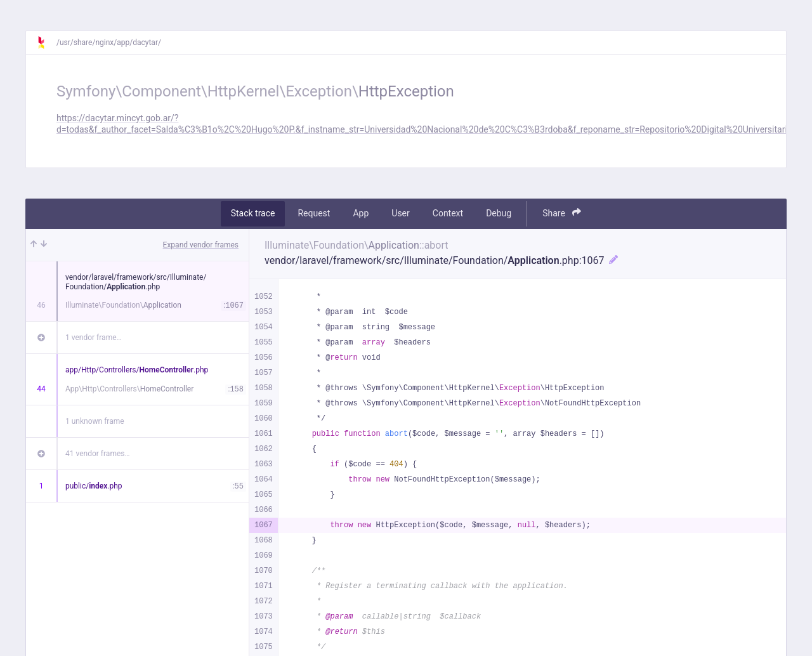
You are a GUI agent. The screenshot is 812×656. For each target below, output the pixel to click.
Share (562, 213)
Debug (499, 213)
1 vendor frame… (94, 338)
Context (448, 213)
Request (314, 213)
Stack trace (253, 213)
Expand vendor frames (201, 245)
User (400, 213)
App (361, 213)
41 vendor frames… (97, 454)
